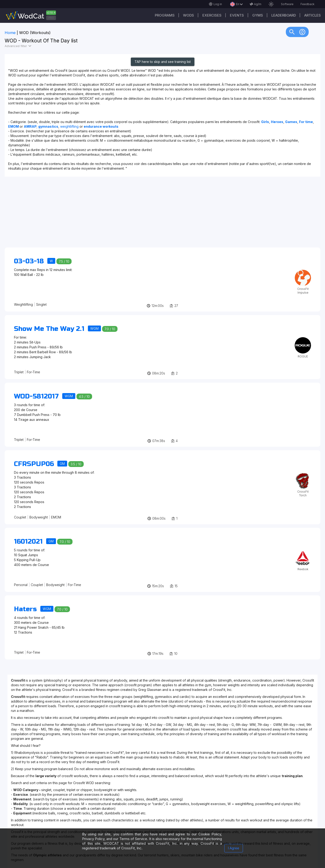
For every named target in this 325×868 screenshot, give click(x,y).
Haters (25, 609)
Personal (21, 585)
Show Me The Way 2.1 (49, 329)
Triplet (19, 372)
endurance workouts (101, 126)
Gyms (258, 15)
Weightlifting (23, 304)
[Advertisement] (145, 214)
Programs (165, 15)
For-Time (33, 372)
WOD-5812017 (36, 396)
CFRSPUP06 (34, 464)
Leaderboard (284, 15)
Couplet (20, 517)
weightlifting (70, 126)
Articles (313, 15)
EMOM (56, 517)
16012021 (28, 542)
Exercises (212, 15)
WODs (188, 15)
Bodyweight (39, 517)
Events (237, 15)
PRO (51, 18)
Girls (265, 122)
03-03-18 (29, 261)
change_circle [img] (303, 32)
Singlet (41, 304)
